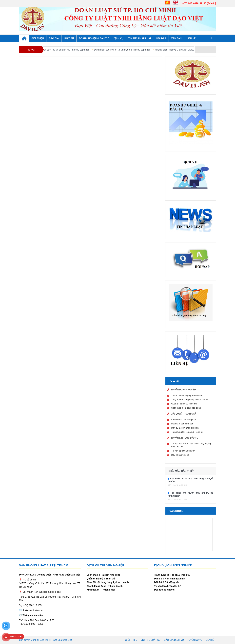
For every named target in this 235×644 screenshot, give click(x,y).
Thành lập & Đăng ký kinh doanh (187, 395)
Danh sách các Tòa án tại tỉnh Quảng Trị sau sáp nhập (126, 50)
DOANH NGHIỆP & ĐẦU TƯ (94, 38)
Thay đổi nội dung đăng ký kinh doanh (190, 400)
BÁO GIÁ (54, 38)
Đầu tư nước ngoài (180, 455)
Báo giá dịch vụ (174, 640)
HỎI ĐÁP (161, 38)
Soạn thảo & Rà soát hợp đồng (186, 408)
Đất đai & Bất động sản (182, 424)
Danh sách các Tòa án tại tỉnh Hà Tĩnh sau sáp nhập (66, 50)
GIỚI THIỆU (38, 38)
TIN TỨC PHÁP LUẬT (140, 38)
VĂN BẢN (176, 38)
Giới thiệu (131, 640)
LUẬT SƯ (69, 38)
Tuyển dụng (195, 640)
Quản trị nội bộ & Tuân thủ (184, 404)
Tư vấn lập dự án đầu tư (183, 451)
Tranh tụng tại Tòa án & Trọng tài (187, 432)
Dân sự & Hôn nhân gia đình (185, 428)
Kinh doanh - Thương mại (184, 420)
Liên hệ (191, 38)
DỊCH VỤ (118, 38)
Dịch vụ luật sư (151, 640)
